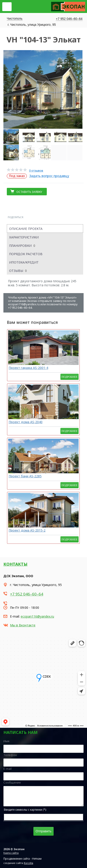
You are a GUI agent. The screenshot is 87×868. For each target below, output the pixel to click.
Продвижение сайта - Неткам (22, 859)
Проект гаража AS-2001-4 (28, 368)
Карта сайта (11, 853)
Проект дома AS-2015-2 (27, 530)
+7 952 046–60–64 (69, 19)
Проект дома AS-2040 (26, 422)
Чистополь (15, 19)
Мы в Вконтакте (23, 625)
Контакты (15, 564)
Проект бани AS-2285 (25, 476)
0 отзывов (36, 171)
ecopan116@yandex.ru (37, 616)
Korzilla (29, 863)
